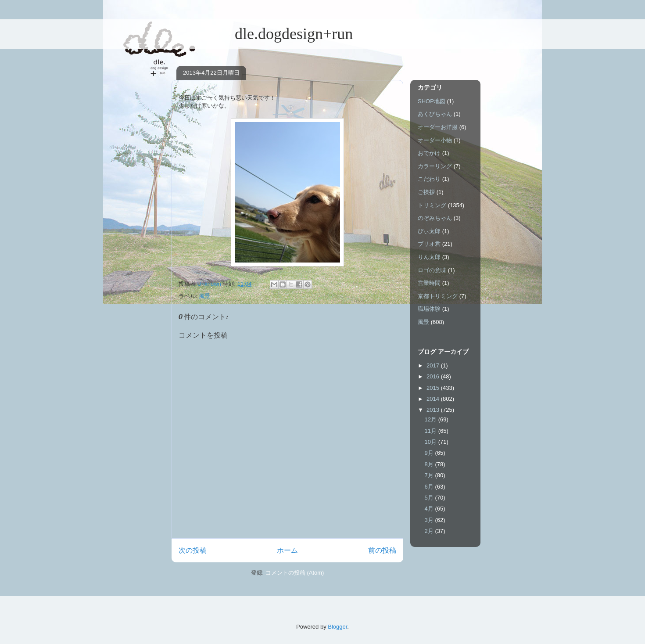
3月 (430, 520)
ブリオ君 (429, 244)
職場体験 (429, 309)
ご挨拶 (426, 192)
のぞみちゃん (435, 218)
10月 (432, 442)
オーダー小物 (435, 140)
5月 (430, 498)
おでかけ (429, 153)
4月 (430, 509)
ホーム (287, 550)
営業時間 (429, 283)
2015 (434, 388)
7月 (430, 475)
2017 (434, 365)
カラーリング (435, 166)
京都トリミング (438, 296)
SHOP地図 (432, 101)
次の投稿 (193, 550)
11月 (432, 431)
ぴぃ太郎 (429, 231)
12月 (432, 419)
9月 (430, 453)
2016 (434, 376)
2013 (434, 410)
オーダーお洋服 (438, 127)
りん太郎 (429, 257)
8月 (430, 464)
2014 (434, 399)
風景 (204, 296)
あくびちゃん (435, 114)
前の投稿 (382, 550)
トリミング (432, 205)
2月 (430, 531)
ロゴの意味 (432, 270)
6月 (430, 487)
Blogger (337, 627)
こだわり (429, 179)
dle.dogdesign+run (262, 34)
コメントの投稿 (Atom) (295, 573)
